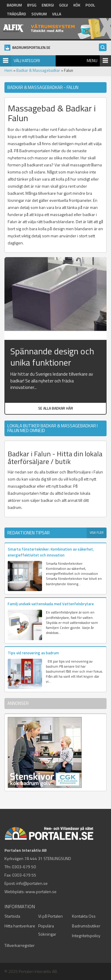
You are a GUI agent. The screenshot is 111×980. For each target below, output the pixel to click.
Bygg (32, 5)
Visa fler (97, 533)
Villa (57, 14)
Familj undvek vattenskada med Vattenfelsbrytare (51, 604)
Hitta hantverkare (20, 926)
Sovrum (39, 14)
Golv (64, 5)
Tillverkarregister (20, 945)
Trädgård (16, 14)
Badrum (14, 5)
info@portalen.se (32, 883)
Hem (8, 70)
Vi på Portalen (50, 916)
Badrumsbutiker (86, 926)
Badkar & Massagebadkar (38, 70)
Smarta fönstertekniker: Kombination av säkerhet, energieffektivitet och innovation (51, 552)
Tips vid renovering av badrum (33, 653)
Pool (90, 5)
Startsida (12, 916)
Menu (92, 60)
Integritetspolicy (86, 936)
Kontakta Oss (84, 916)
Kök (77, 5)
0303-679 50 (24, 867)
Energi (48, 5)
